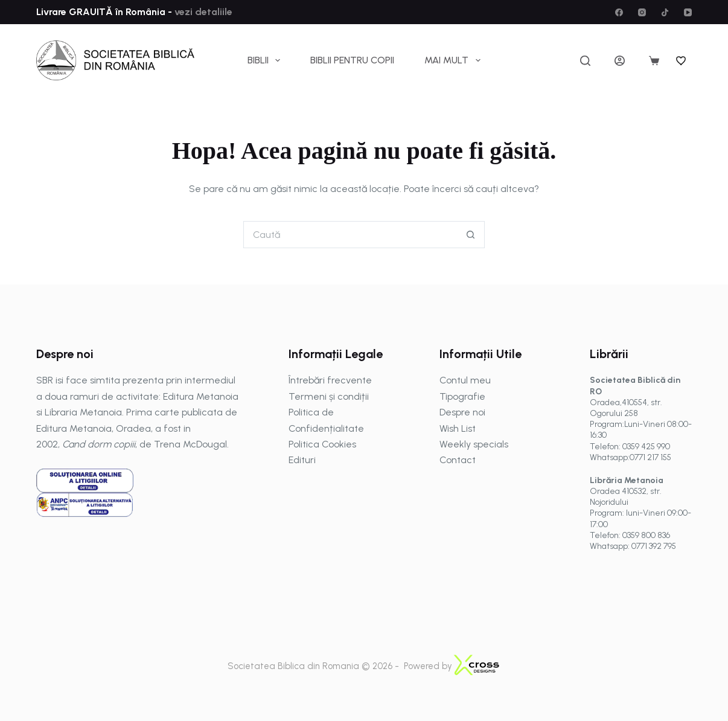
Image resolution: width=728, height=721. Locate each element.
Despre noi (462, 412)
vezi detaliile (202, 12)
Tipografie (462, 396)
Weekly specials (474, 444)
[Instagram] (642, 12)
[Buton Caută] (471, 235)
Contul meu (465, 380)
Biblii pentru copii (352, 60)
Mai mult (455, 60)
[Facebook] (619, 12)
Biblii (266, 60)
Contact (458, 460)
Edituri (302, 460)
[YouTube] (688, 12)
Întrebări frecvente (330, 380)
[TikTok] (665, 12)
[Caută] (585, 61)
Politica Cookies (322, 444)
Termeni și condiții (329, 396)
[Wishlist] (682, 60)
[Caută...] (350, 235)
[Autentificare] (620, 61)
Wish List (458, 428)
